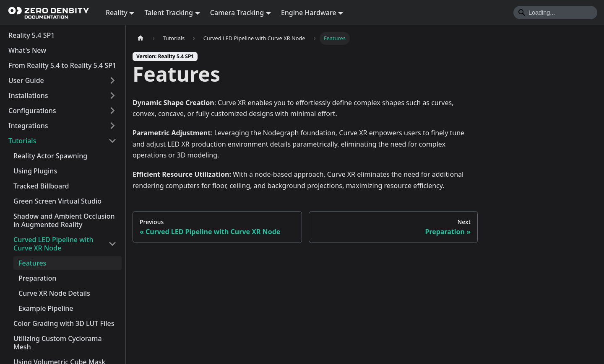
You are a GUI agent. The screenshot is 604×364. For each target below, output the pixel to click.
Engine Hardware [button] (309, 13)
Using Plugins (35, 171)
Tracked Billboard (41, 186)
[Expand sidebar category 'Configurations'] (112, 111)
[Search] (555, 13)
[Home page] (141, 38)
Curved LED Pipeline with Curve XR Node (53, 244)
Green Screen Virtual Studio (57, 201)
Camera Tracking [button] (237, 13)
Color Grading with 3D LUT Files (64, 323)
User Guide (26, 80)
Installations (28, 96)
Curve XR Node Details (54, 293)
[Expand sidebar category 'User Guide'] (112, 80)
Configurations (32, 111)
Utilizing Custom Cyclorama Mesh (58, 343)
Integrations (28, 126)
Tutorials (22, 141)
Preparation (37, 278)
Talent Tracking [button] (169, 13)
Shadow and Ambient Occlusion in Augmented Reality (64, 220)
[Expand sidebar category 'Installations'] (112, 96)
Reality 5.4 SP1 (31, 35)
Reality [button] (117, 13)
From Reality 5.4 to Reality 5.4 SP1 (62, 65)
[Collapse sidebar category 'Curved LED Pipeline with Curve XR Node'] (112, 244)
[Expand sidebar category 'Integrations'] (112, 126)
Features (32, 263)
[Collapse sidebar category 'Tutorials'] (112, 141)
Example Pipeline (46, 308)
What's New (27, 50)
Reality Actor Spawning (50, 156)
